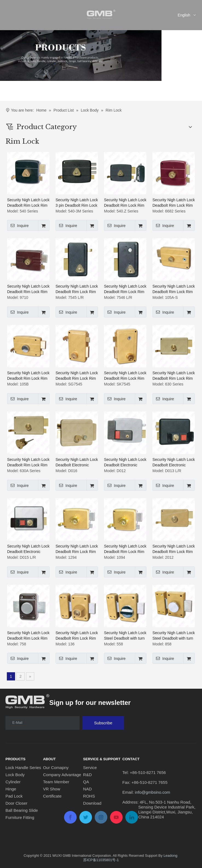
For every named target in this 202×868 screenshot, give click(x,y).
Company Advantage (62, 775)
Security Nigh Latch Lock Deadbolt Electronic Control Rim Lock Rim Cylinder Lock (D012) (125, 463)
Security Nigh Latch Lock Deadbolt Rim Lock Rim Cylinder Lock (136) (77, 636)
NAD (88, 789)
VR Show (52, 789)
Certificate (52, 796)
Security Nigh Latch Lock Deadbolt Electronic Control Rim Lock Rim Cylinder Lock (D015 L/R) (28, 549)
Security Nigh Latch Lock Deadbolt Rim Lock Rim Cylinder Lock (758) (28, 636)
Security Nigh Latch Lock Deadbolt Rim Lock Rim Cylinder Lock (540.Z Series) (125, 203)
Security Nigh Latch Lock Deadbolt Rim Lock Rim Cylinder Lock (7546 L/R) (125, 289)
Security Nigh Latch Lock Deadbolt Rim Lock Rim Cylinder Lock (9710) (28, 289)
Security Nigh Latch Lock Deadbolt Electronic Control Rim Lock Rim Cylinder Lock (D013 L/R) (174, 463)
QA (86, 782)
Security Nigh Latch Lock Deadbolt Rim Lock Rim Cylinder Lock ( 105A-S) (174, 289)
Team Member (56, 782)
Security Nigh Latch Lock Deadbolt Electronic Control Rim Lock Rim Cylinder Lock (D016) (77, 463)
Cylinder (13, 782)
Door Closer (16, 803)
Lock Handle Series (23, 768)
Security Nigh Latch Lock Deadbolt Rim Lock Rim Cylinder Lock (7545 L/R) (77, 289)
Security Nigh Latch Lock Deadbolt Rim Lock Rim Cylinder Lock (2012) (174, 549)
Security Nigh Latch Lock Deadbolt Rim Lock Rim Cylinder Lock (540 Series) (28, 203)
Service (90, 768)
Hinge (11, 789)
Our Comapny (56, 768)
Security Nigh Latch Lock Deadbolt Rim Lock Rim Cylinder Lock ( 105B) (28, 376)
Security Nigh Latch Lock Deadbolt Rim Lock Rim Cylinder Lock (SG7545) (77, 376)
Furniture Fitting (20, 817)
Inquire (18, 225)
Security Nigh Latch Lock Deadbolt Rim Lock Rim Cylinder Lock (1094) (125, 549)
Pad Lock (14, 796)
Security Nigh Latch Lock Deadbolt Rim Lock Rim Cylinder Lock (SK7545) (125, 376)
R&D (88, 775)
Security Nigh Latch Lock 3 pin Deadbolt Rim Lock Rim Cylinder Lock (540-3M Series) (77, 203)
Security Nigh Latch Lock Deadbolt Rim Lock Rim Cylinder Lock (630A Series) (28, 463)
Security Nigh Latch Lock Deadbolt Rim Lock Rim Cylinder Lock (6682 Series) (174, 203)
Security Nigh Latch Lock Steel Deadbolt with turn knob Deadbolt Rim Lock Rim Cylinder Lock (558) (125, 636)
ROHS (89, 796)
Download (92, 803)
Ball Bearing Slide (22, 810)
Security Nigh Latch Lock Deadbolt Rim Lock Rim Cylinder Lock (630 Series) (174, 376)
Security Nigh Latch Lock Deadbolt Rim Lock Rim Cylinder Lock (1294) (77, 549)
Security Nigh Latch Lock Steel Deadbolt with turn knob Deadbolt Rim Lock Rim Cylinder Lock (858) (174, 636)
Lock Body (15, 775)
